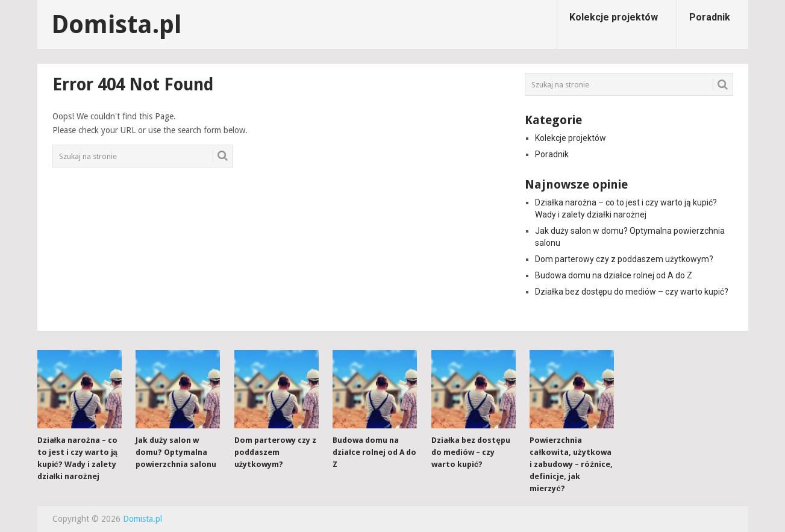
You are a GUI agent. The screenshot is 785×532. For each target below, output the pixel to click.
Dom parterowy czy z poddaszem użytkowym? (624, 259)
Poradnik (710, 17)
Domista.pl (117, 25)
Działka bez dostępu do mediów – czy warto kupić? (632, 292)
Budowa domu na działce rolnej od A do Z (614, 275)
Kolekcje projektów (614, 17)
